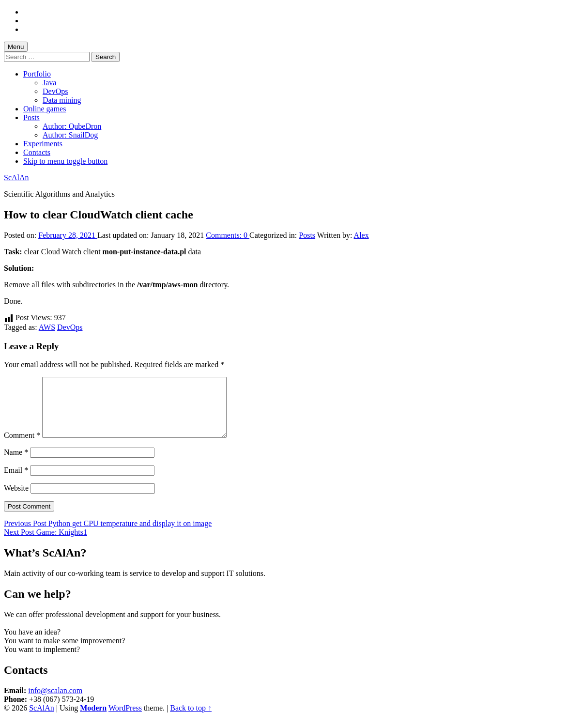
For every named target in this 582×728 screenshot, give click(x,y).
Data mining (62, 100)
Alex (361, 235)
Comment (22, 447)
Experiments (43, 144)
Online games (45, 109)
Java (49, 83)
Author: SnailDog (70, 135)
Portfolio (37, 74)
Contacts (37, 152)
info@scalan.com (55, 702)
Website (16, 500)
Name (16, 464)
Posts (31, 117)
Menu (16, 47)
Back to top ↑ (191, 720)
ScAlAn (16, 178)
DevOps (55, 91)
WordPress (125, 720)
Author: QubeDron (72, 126)
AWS (47, 327)
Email (16, 482)
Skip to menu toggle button (65, 161)
